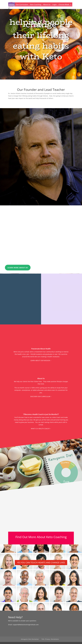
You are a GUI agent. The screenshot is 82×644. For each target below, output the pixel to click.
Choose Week (64, 4)
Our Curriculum (22, 4)
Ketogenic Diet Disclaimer (30, 639)
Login (54, 4)
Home (12, 4)
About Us (47, 4)
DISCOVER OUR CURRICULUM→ (41, 396)
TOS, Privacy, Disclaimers (50, 639)
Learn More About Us (18, 268)
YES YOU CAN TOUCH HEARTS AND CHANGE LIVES (41, 563)
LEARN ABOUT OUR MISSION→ (41, 360)
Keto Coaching (36, 4)
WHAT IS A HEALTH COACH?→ (41, 429)
